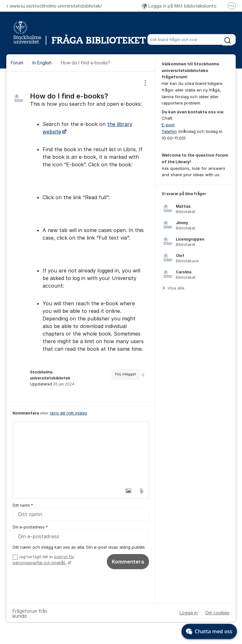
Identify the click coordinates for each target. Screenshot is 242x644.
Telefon (169, 131)
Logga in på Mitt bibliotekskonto (179, 6)
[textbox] (81, 453)
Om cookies (217, 613)
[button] (128, 491)
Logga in (189, 613)
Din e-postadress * (30, 527)
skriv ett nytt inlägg (68, 413)
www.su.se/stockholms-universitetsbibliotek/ (54, 6)
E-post (168, 125)
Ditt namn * (23, 505)
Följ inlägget (125, 374)
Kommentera (128, 562)
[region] (81, 237)
